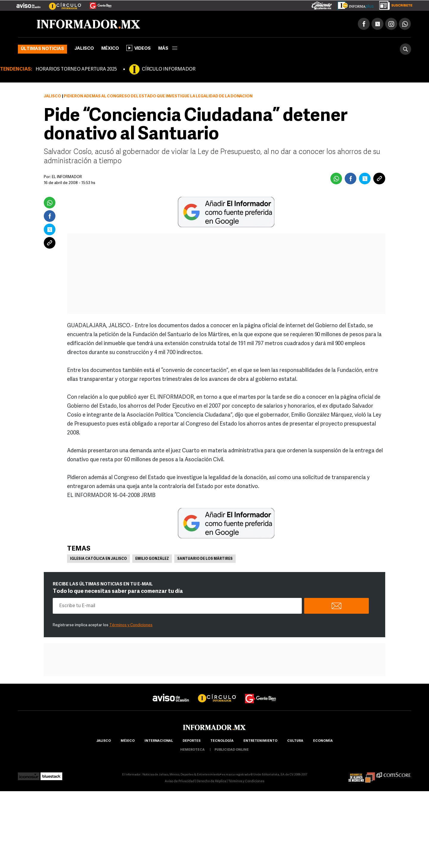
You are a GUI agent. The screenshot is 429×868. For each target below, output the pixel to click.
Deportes (192, 741)
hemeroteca (192, 750)
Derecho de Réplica (211, 781)
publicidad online (232, 750)
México (110, 49)
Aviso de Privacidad (180, 781)
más (168, 49)
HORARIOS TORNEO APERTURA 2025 (76, 69)
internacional (159, 741)
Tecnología (222, 741)
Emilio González (152, 559)
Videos (139, 48)
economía (323, 741)
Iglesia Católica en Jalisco (98, 559)
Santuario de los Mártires (205, 559)
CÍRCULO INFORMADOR (169, 69)
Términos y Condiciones (131, 625)
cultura (295, 741)
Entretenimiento (260, 741)
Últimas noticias (42, 49)
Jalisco (84, 49)
